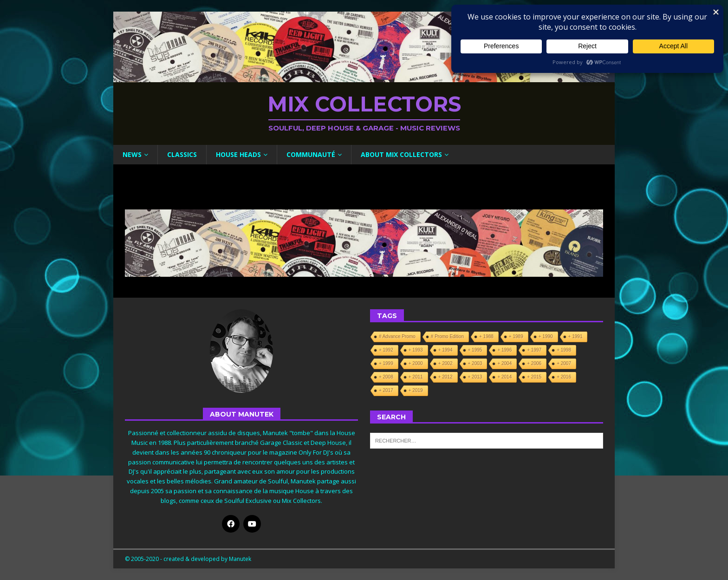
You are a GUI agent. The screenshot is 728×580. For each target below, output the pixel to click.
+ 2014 (504, 377)
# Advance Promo (397, 336)
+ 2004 (504, 363)
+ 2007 (564, 363)
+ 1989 (516, 336)
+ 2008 (386, 377)
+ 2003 (475, 363)
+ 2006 (534, 363)
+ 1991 (575, 336)
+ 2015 (534, 377)
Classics (182, 154)
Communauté (311, 154)
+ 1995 (475, 350)
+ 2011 (416, 377)
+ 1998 (564, 350)
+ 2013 (475, 377)
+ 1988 (486, 336)
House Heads (238, 154)
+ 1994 (445, 350)
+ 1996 (504, 350)
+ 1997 (534, 350)
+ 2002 (445, 363)
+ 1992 (386, 350)
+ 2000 (416, 363)
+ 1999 (386, 363)
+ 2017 (386, 390)
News (132, 154)
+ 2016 (564, 377)
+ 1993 (416, 350)
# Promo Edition (447, 336)
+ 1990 (546, 336)
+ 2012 (445, 377)
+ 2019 (416, 390)
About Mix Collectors (401, 154)
